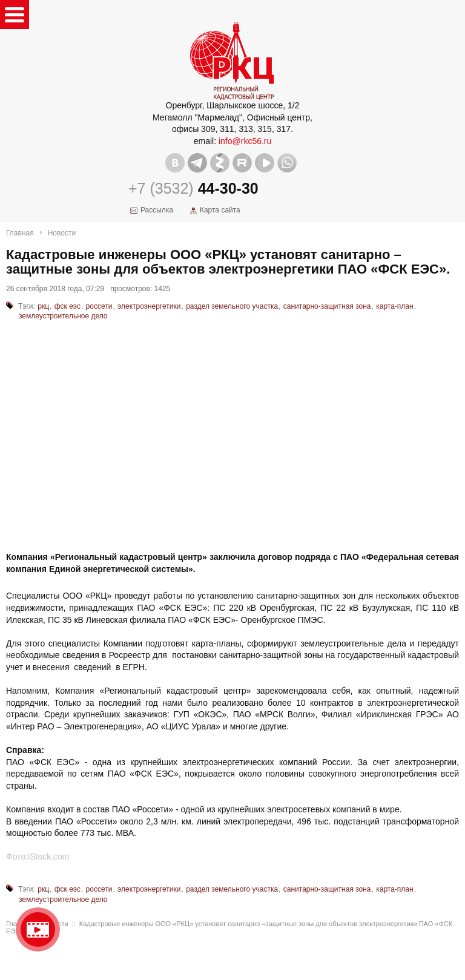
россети (99, 306)
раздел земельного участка (232, 306)
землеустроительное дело (63, 316)
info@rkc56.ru (245, 141)
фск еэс (68, 306)
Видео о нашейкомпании (38, 929)
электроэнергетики (149, 306)
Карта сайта (220, 210)
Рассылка (157, 210)
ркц (43, 306)
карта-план (394, 306)
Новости (62, 233)
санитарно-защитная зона (327, 306)
